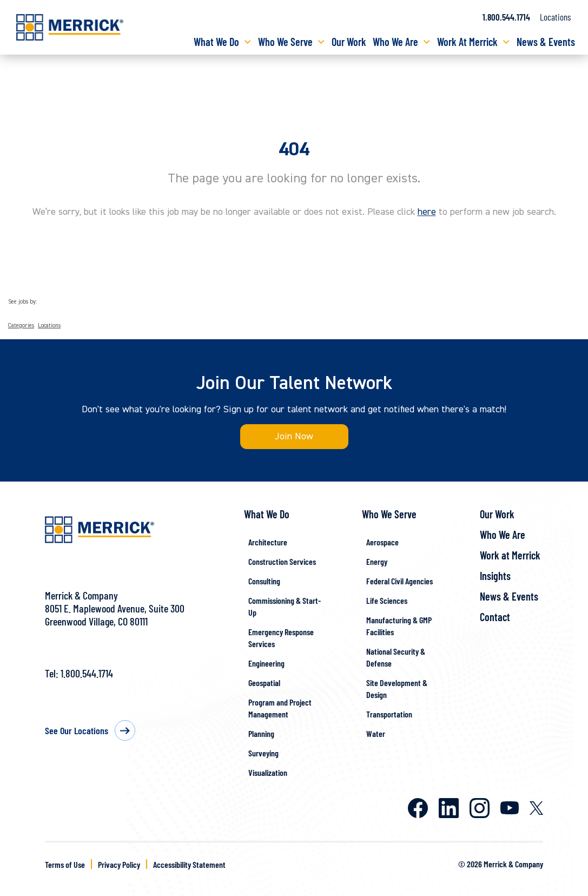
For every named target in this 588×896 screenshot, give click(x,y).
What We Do (216, 42)
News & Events (546, 42)
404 (294, 149)
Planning (261, 733)
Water (376, 733)
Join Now (294, 436)
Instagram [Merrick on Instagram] (480, 808)
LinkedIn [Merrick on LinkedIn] (449, 808)
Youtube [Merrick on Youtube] (510, 808)
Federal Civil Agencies (399, 581)
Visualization (268, 772)
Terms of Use (65, 864)
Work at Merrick (510, 555)
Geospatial (264, 683)
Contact (495, 617)
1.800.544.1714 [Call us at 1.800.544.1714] (506, 17)
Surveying (263, 753)
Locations (555, 17)
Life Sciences (387, 600)
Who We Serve (285, 42)
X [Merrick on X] (536, 808)
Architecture (268, 542)
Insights (495, 576)
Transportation (389, 714)
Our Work (349, 42)
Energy (377, 561)
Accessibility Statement (189, 864)
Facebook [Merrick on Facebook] (418, 808)
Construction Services (282, 561)
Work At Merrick (467, 42)
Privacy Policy (119, 864)
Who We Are (395, 42)
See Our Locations (77, 730)
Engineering (266, 663)
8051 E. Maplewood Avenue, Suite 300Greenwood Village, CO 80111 (115, 615)
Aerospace (382, 542)
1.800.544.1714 (87, 673)
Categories (21, 326)
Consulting (264, 581)
